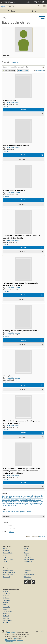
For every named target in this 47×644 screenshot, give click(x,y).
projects (15, 638)
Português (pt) (7, 611)
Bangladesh (6, 500)
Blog (4, 557)
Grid (27, 71)
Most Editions (8, 71)
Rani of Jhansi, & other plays (14, 190)
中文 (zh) (6, 622)
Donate (28, 2)
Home (26, 548)
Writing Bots (7, 577)
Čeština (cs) (6, 594)
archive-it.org (9, 642)
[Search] (22, 67)
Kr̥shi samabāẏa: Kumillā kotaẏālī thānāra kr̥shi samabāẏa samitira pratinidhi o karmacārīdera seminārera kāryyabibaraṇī (21, 471)
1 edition (6, 106)
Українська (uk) (8, 620)
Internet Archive (10, 633)
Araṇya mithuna (10, 100)
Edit (4, 17)
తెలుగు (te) (6, 618)
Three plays (8, 376)
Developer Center (8, 570)
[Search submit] (39, 6)
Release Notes (28, 579)
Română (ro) (7, 613)
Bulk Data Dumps (8, 575)
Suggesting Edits (29, 575)
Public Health (12, 502)
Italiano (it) (6, 609)
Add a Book (27, 577)
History (43, 18)
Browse (31, 11)
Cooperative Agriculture (10, 496)
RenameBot (42, 16)
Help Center (28, 570)
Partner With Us (8, 553)
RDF (40, 536)
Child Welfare (15, 500)
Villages (14, 505)
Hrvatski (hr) (7, 607)
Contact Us (27, 572)
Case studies (39, 496)
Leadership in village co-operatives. (16, 145)
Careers (5, 555)
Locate (23, 110)
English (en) (6, 598)
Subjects (27, 555)
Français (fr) (6, 602)
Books (26, 551)
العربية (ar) (6, 591)
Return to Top (28, 562)
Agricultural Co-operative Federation (14, 498)
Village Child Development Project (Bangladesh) (21, 504)
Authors (26, 553)
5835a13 (41, 632)
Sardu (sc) (6, 616)
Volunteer (6, 551)
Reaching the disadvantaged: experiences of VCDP (22, 331)
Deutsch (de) (7, 596)
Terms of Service (8, 559)
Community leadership (27, 500)
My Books (12, 11)
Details (21, 71)
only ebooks (40, 71)
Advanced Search (29, 559)
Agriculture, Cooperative (26, 496)
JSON (44, 536)
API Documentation (9, 572)
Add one (12, 532)
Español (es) (7, 600)
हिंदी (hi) (5, 605)
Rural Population (23, 502)
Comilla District (26, 512)
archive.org (20, 640)
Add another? (15, 63)
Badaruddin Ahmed (13, 102)
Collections (27, 557)
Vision (5, 548)
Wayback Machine (11, 640)
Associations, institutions (35, 498)
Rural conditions (34, 502)
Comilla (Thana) (16, 512)
